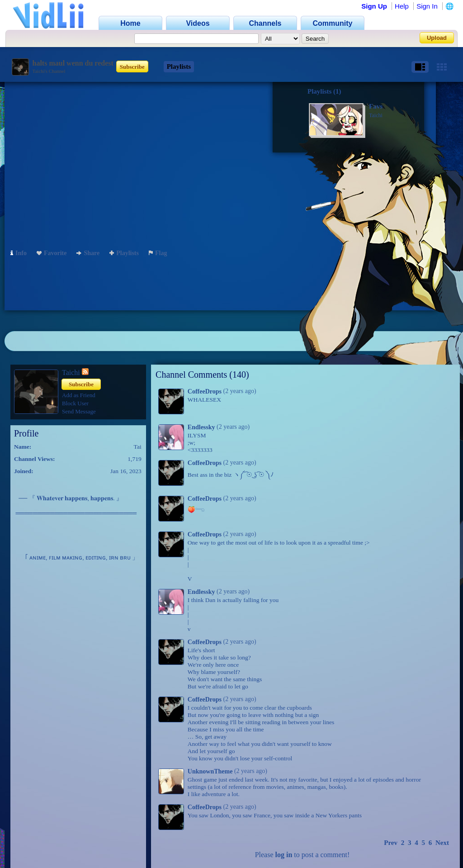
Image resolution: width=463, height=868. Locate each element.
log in (284, 855)
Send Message (79, 411)
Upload (437, 38)
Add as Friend (79, 395)
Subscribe (132, 67)
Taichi (376, 115)
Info (19, 253)
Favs (376, 106)
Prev (391, 843)
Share (88, 253)
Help (402, 6)
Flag (158, 253)
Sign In (427, 6)
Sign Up (374, 6)
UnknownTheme (210, 771)
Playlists (179, 66)
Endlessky (201, 427)
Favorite (52, 253)
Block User (75, 403)
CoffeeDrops (205, 391)
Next (442, 843)
